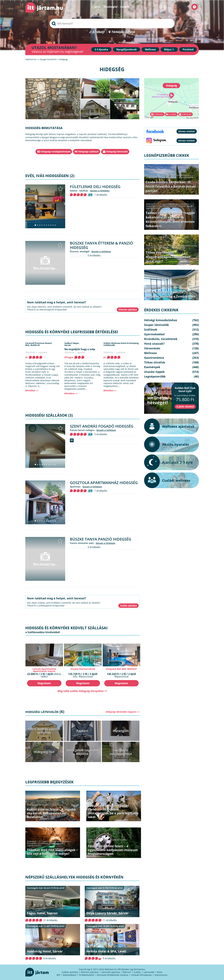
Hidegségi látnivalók (117, 152)
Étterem (127, 972)
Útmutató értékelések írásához (113, 975)
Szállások (172, 285)
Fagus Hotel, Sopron (42, 913)
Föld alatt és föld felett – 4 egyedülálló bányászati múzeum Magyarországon (113, 850)
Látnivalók (149, 972)
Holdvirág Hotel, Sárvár (45, 951)
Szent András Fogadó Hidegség (102, 426)
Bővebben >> (32, 390)
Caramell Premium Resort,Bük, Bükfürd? (39, 344)
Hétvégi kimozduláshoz (121, 799)
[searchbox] (112, 23)
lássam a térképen (100, 191)
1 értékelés (101, 195)
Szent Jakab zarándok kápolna (82, 752)
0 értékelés (94, 255)
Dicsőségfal (111, 7)
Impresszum (161, 975)
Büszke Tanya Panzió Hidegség (101, 539)
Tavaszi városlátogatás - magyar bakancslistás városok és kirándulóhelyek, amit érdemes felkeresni (170, 219)
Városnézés (152, 348)
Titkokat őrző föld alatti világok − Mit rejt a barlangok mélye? (52, 852)
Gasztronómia (57, 805)
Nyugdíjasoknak (127, 49)
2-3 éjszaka (101, 49)
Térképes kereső (123, 32)
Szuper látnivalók (96, 801)
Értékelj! (99, 32)
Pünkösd (188, 49)
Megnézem (44, 683)
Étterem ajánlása (90, 972)
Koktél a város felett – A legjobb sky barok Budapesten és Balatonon (51, 813)
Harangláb (121, 731)
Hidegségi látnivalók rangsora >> (123, 712)
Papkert (82, 731)
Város (160, 972)
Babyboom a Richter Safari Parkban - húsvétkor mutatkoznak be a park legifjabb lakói (113, 811)
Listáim (125, 7)
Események (152, 367)
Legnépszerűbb (34, 845)
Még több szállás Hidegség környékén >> (82, 691)
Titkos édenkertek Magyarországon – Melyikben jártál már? (168, 257)
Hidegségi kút (44, 752)
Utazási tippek (57, 843)
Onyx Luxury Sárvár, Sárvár (107, 913)
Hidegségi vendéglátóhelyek (55, 152)
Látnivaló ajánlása (111, 972)
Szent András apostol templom (44, 731)
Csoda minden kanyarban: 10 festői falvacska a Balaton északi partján (171, 186)
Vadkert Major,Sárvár (72, 344)
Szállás (137, 972)
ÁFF (58, 975)
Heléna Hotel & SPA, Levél (106, 951)
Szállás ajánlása (70, 972)
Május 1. (169, 49)
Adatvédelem (70, 975)
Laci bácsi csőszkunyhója (121, 752)
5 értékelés (101, 434)
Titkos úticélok (155, 362)
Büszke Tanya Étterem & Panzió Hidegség (101, 245)
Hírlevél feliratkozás (141, 975)
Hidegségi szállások (88, 152)
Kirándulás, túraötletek (38, 843)
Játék (98, 7)
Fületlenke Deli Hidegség (95, 187)
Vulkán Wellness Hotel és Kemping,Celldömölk (121, 344)
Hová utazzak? (171, 206)
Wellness (150, 49)
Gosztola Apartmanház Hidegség (104, 483)
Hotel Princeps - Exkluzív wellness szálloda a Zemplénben (171, 294)
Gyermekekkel (112, 801)
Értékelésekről (87, 975)
